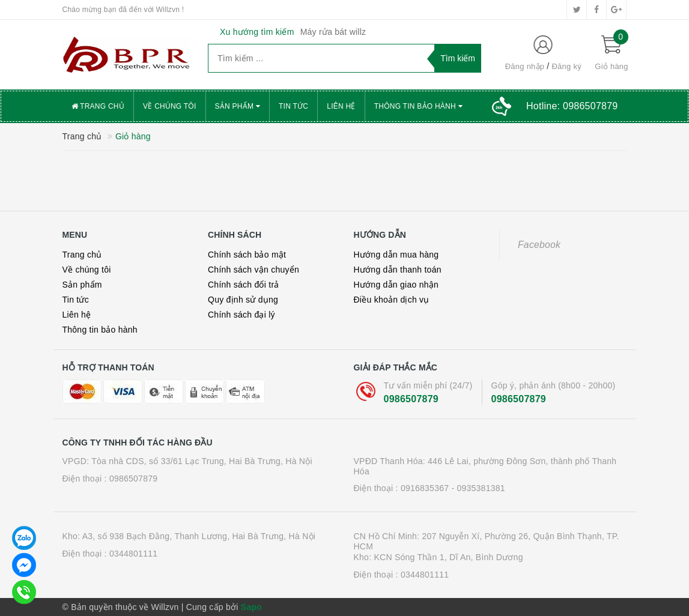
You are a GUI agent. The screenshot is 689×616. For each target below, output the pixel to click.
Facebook (539, 245)
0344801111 (133, 554)
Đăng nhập (525, 66)
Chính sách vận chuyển (253, 270)
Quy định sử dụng (243, 300)
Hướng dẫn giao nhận (396, 285)
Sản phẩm (238, 106)
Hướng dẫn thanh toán (398, 270)
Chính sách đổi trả (244, 285)
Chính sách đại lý (241, 315)
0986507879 (411, 399)
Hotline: (572, 106)
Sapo (251, 607)
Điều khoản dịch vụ (392, 300)
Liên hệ (341, 106)
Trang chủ (98, 106)
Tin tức (293, 106)
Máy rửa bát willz (333, 32)
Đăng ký (566, 66)
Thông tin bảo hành (418, 106)
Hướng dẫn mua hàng (396, 255)
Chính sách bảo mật (247, 255)
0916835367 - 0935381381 (453, 488)
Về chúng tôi (169, 106)
